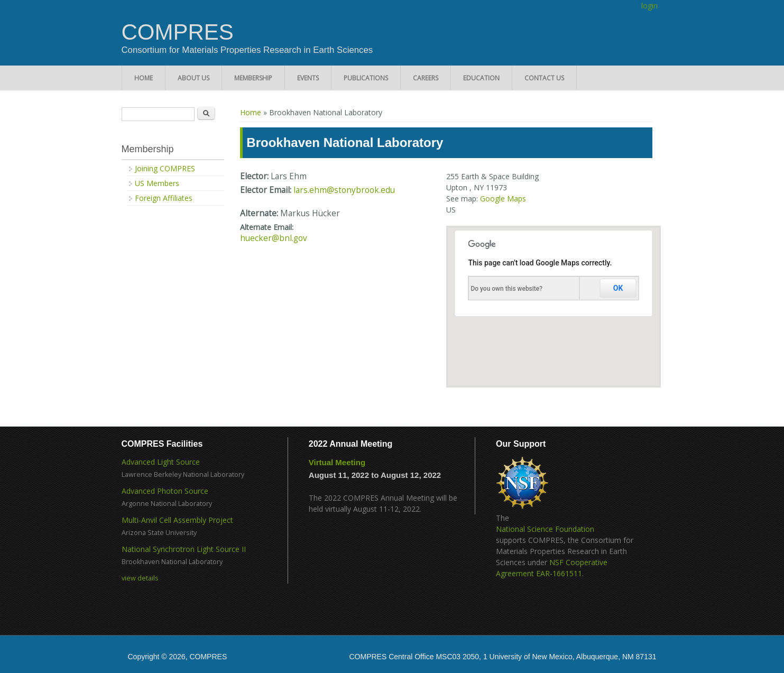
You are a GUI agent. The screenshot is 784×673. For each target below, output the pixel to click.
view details (140, 578)
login (649, 6)
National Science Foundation (545, 529)
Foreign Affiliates (164, 198)
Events (308, 78)
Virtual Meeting (337, 462)
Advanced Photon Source (165, 491)
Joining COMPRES (165, 168)
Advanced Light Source (161, 462)
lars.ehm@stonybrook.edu (344, 190)
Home (144, 78)
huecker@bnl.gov (274, 238)
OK (618, 288)
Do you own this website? (506, 289)
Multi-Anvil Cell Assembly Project (177, 520)
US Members (157, 183)
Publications (366, 78)
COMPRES (178, 32)
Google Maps (503, 199)
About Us (193, 78)
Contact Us (544, 78)
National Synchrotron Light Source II (184, 549)
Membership (253, 78)
